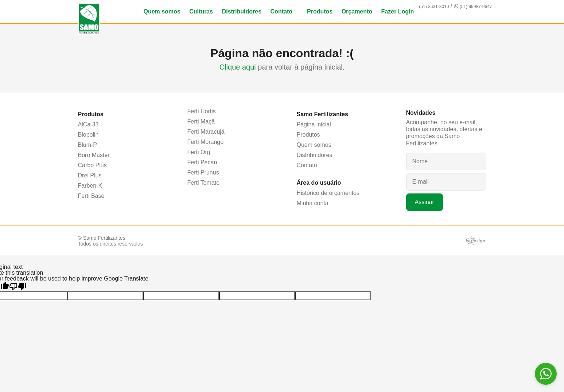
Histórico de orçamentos (328, 193)
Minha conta (313, 203)
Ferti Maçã (201, 121)
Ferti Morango (206, 142)
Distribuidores (242, 11)
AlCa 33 (88, 124)
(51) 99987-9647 (476, 6)
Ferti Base (91, 196)
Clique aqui (238, 67)
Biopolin (88, 135)
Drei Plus (90, 175)
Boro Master (94, 155)
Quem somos (162, 11)
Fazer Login (398, 11)
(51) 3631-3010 (434, 6)
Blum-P (87, 145)
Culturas (201, 11)
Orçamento (357, 11)
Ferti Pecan (202, 162)
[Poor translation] (18, 287)
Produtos (320, 11)
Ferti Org (199, 152)
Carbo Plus (92, 165)
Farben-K (90, 186)
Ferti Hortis (202, 111)
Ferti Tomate (204, 183)
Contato (281, 11)
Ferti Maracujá (206, 132)
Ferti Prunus (203, 173)
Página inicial (314, 124)
